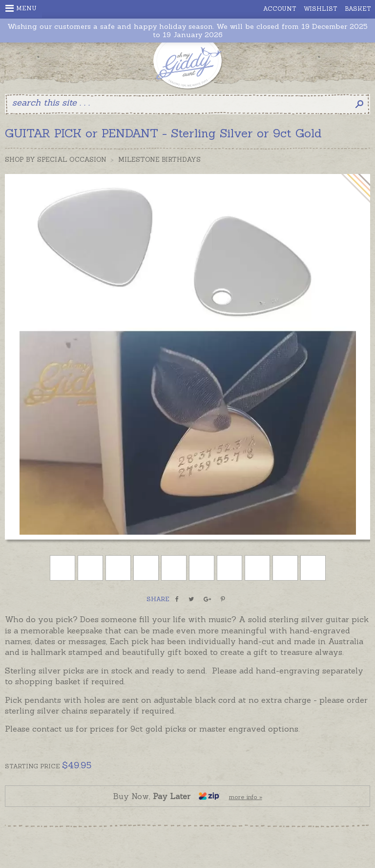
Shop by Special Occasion (56, 160)
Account (280, 9)
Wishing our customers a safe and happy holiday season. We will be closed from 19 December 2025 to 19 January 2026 (187, 31)
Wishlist (321, 9)
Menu (21, 8)
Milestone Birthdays (159, 160)
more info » (246, 797)
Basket (358, 9)
